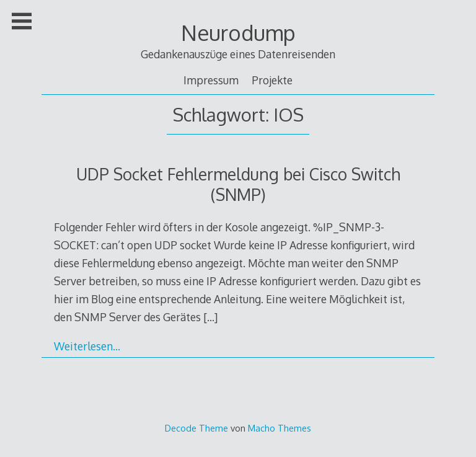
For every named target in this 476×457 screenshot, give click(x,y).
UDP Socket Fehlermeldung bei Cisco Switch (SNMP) (238, 184)
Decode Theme (196, 428)
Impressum (211, 80)
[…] (210, 317)
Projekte (272, 80)
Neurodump (238, 33)
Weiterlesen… (87, 346)
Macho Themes (280, 428)
